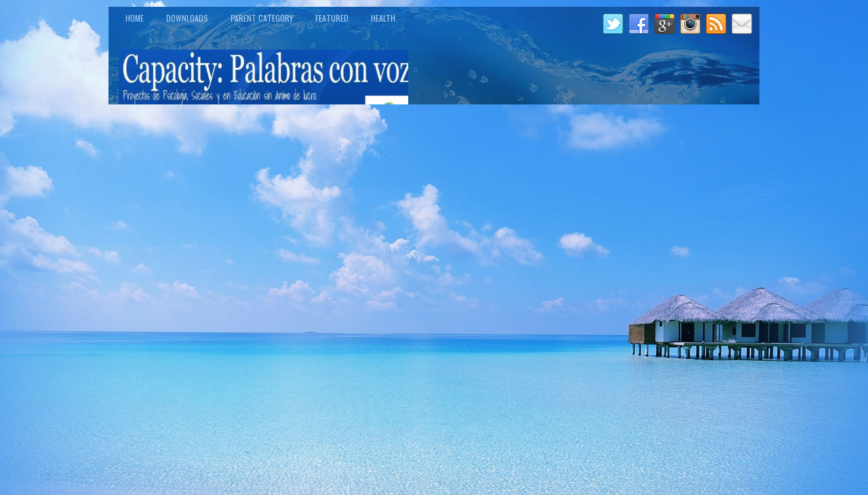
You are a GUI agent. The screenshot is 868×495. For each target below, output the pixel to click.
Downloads (187, 18)
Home (135, 18)
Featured (332, 18)
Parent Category (262, 18)
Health (383, 18)
